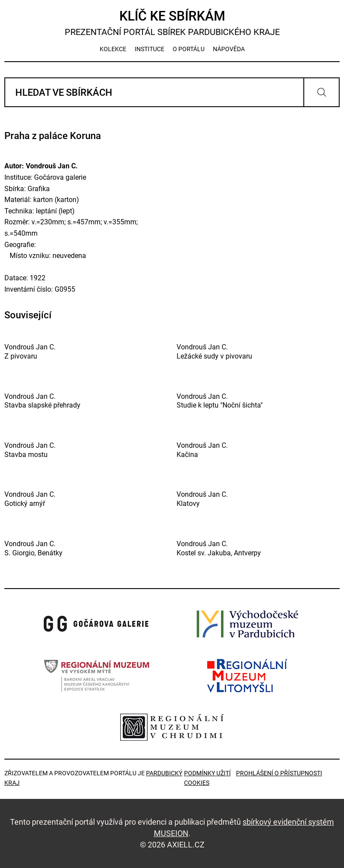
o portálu (189, 49)
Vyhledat (321, 92)
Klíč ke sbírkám (172, 23)
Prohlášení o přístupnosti (279, 773)
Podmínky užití (207, 773)
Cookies (197, 783)
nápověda (229, 49)
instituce (149, 49)
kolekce (113, 49)
